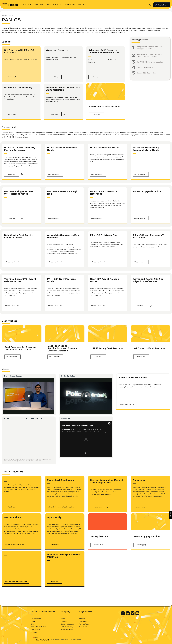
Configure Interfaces (145, 67)
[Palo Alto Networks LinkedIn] (126, 615)
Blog (34, 624)
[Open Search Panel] (151, 5)
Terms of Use (86, 624)
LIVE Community (69, 627)
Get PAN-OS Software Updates (150, 62)
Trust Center (85, 621)
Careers (65, 621)
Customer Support (69, 624)
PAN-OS (10, 15)
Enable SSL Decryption (146, 73)
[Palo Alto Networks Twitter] (131, 615)
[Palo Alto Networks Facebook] (121, 615)
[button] (12, 77)
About (65, 618)
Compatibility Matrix (40, 627)
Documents (85, 627)
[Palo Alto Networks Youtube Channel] (136, 615)
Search (35, 621)
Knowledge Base (69, 629)
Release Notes (38, 618)
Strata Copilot (162, 5)
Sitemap (36, 632)
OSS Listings (37, 629)
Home (4, 15)
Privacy (84, 618)
